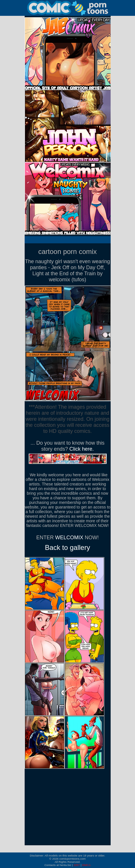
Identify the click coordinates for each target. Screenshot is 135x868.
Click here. (82, 449)
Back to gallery (67, 547)
